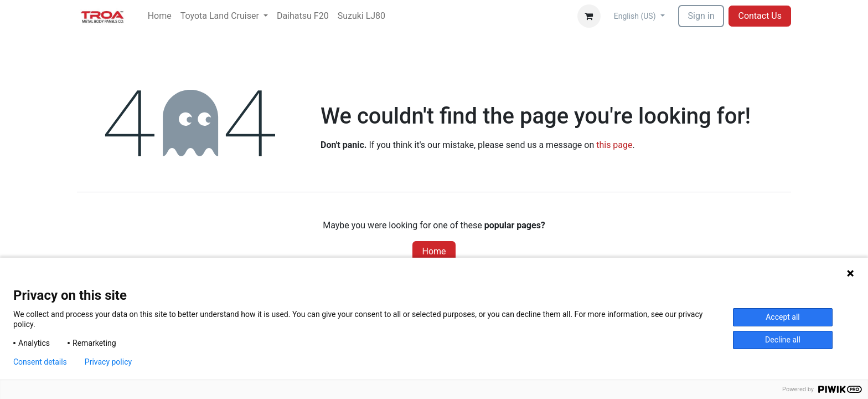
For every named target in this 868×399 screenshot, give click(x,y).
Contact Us (760, 16)
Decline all (783, 340)
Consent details (40, 362)
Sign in (701, 16)
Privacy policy (108, 362)
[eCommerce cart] (589, 16)
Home (434, 251)
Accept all (783, 317)
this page (614, 145)
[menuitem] (160, 16)
